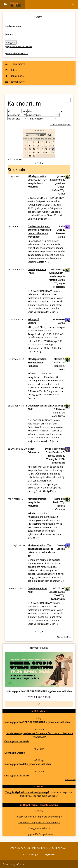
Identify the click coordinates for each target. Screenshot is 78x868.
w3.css (20, 864)
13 (50, 145)
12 (46, 145)
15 (30, 149)
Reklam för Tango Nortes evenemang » (39, 822)
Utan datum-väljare (60, 124)
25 (43, 152)
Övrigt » (39, 811)
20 (50, 149)
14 (53, 145)
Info (39, 704)
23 (34, 152)
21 (53, 149)
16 (34, 149)
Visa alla (70, 779)
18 (43, 149)
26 (46, 152)
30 (34, 156)
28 (53, 152)
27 (50, 152)
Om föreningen (31, 854)
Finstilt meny (15, 82)
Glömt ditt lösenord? (17, 53)
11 (43, 145)
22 (30, 152)
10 (38, 145)
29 (30, 156)
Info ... (11, 70)
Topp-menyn (15, 64)
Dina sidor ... (14, 76)
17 (38, 149)
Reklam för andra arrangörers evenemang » (39, 817)
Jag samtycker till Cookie (19, 46)
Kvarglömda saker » (39, 828)
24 (38, 152)
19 (46, 149)
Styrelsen (50, 854)
